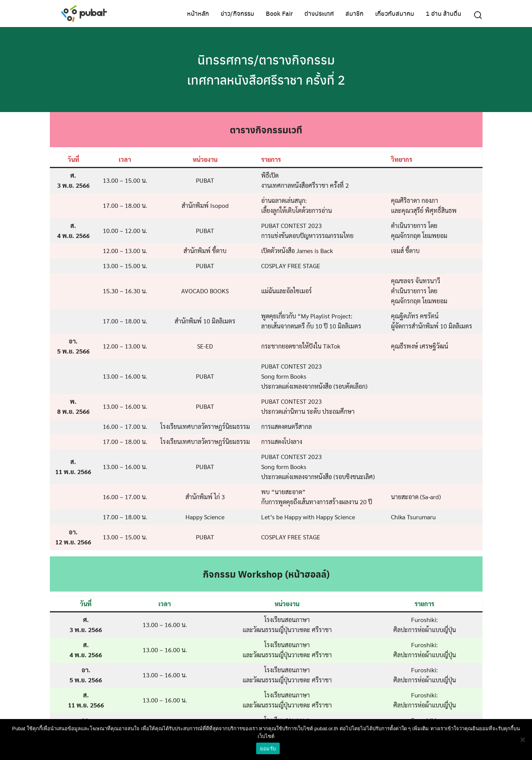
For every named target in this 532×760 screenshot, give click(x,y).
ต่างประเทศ (319, 13)
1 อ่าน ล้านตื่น (444, 13)
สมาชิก (354, 13)
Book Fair (279, 13)
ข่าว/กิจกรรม (237, 13)
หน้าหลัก (198, 13)
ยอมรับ (268, 749)
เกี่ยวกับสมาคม (395, 13)
